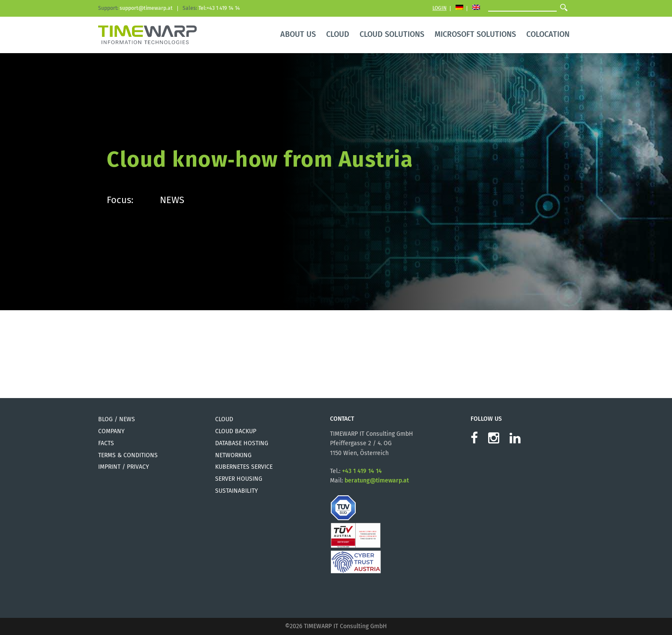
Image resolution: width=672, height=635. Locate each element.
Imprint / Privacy (124, 467)
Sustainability (237, 491)
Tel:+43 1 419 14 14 (219, 8)
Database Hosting (242, 443)
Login (439, 8)
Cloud (224, 419)
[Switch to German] (459, 8)
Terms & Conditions (128, 455)
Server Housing (239, 479)
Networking (233, 455)
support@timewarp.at (146, 8)
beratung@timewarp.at (377, 481)
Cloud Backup (236, 431)
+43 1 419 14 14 (362, 471)
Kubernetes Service (244, 467)
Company (111, 431)
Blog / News (117, 419)
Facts (106, 443)
